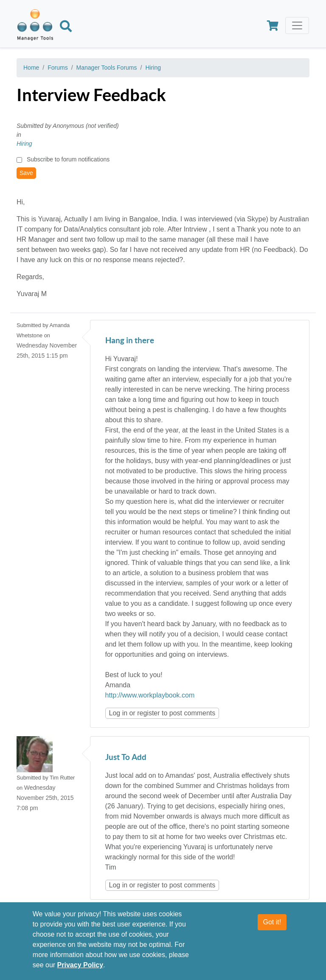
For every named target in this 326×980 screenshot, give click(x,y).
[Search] (66, 28)
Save (26, 173)
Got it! (272, 922)
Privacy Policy (80, 965)
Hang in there (130, 341)
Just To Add (126, 758)
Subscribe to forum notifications (68, 159)
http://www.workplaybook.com (150, 695)
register (148, 713)
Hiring (153, 68)
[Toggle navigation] (297, 25)
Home (31, 68)
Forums (58, 68)
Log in (118, 713)
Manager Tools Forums (107, 68)
